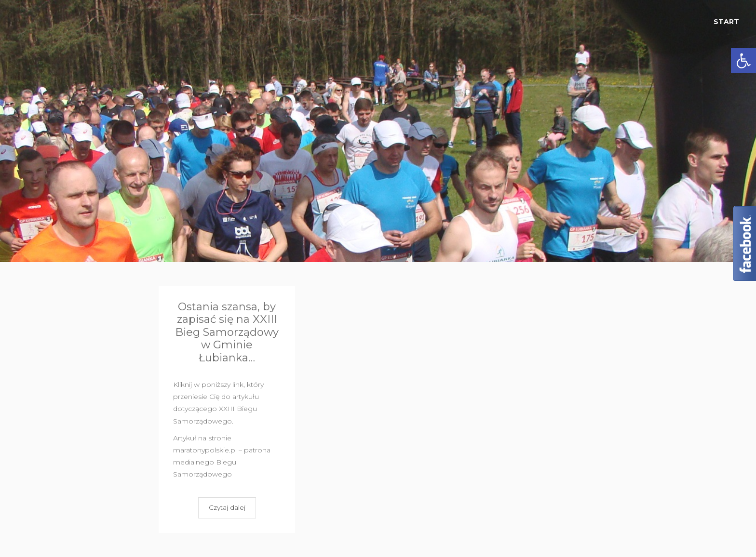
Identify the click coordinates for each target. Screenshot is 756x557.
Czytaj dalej (227, 507)
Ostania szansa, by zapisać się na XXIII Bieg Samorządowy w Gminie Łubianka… (227, 332)
